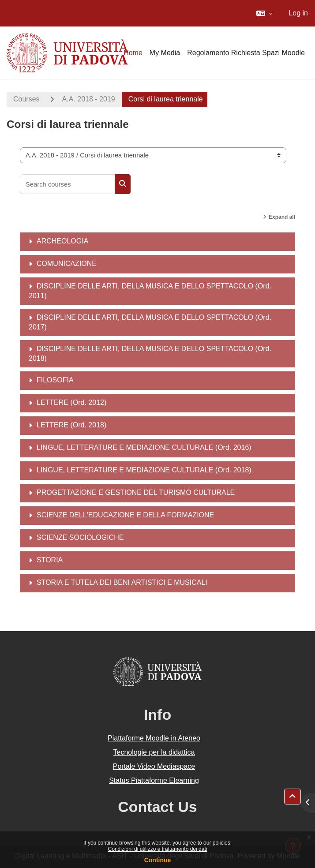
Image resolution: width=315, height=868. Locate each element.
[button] (264, 13)
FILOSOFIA (55, 380)
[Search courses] (67, 184)
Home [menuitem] (133, 53)
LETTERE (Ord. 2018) (71, 425)
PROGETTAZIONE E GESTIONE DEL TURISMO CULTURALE (136, 492)
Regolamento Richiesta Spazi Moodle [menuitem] (246, 53)
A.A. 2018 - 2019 (89, 99)
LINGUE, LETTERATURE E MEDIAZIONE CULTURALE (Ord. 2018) (144, 470)
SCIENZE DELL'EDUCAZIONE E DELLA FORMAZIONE (125, 515)
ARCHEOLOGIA (62, 241)
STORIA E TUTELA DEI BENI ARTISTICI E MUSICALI (122, 582)
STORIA (50, 560)
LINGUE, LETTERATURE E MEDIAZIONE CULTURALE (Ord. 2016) (144, 447)
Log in (298, 13)
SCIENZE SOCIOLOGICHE (80, 537)
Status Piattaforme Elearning (154, 780)
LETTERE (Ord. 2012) (71, 402)
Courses (26, 99)
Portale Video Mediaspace (154, 766)
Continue (158, 860)
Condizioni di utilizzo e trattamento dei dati (158, 849)
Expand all (282, 217)
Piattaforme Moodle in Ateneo (154, 738)
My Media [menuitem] (165, 53)
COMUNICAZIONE (67, 264)
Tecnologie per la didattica (154, 752)
